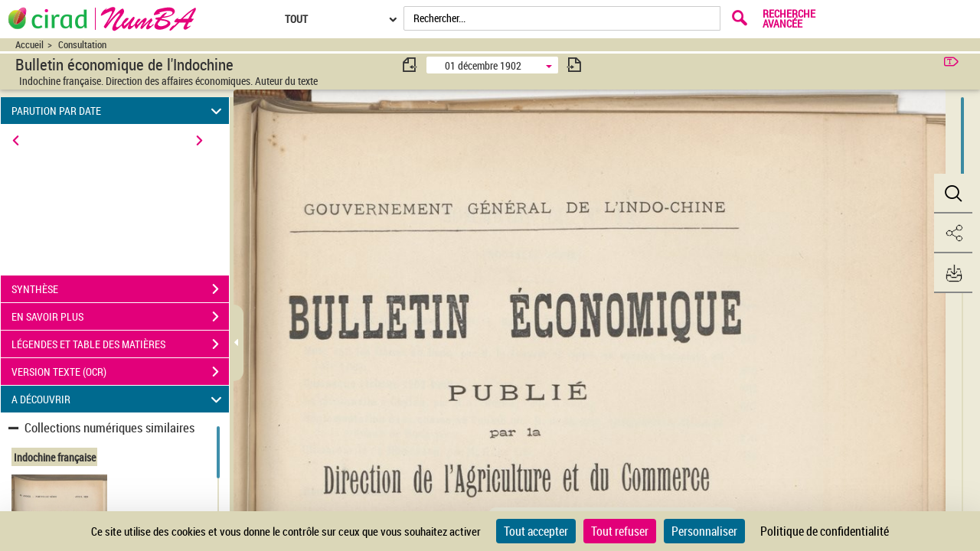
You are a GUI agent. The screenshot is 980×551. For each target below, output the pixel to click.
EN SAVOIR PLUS (120, 317)
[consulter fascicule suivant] (574, 65)
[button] (953, 194)
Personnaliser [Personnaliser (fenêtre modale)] (704, 531)
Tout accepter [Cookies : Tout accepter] (536, 531)
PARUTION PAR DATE (119, 111)
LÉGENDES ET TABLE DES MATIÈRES (120, 344)
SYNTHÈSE (120, 289)
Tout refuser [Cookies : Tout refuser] (620, 531)
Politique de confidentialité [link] (825, 531)
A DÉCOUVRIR (119, 399)
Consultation (82, 45)
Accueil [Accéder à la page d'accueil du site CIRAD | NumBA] (29, 45)
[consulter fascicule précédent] (410, 65)
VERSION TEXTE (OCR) (120, 372)
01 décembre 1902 (483, 65)
